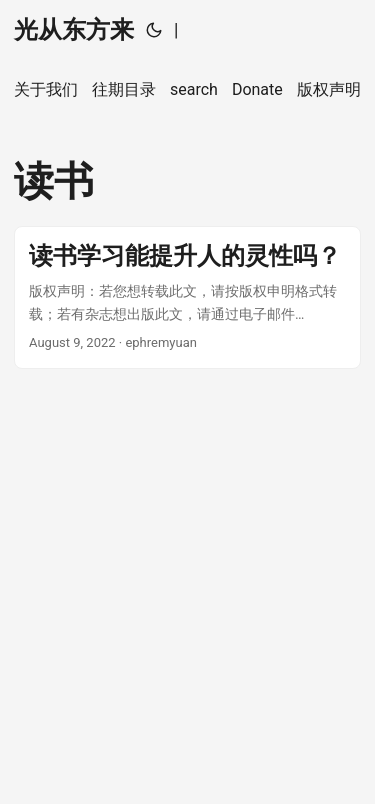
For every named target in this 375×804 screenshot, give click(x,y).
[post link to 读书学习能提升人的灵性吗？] (187, 297)
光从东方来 (74, 30)
